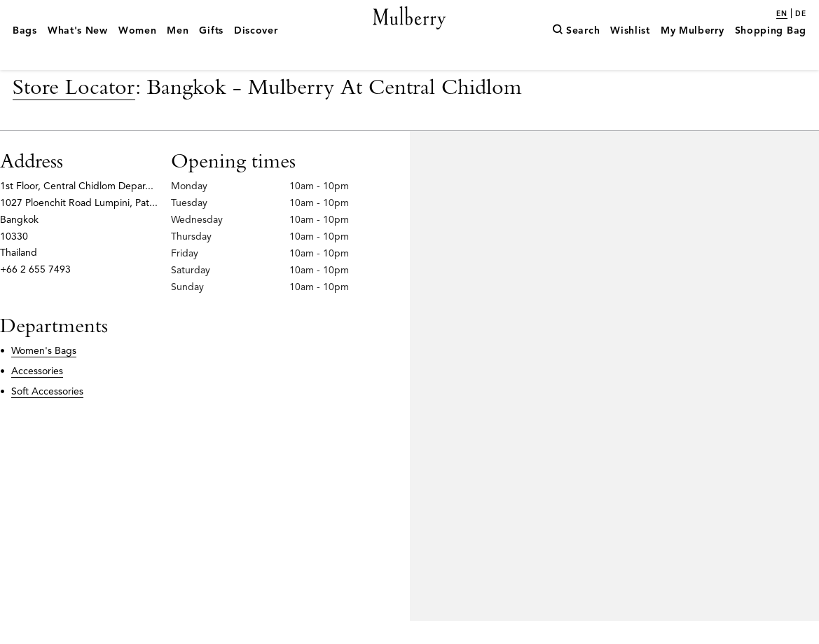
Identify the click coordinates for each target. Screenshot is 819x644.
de (801, 14)
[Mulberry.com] (409, 34)
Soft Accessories (47, 414)
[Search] (576, 51)
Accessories (37, 393)
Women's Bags (44, 374)
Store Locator (74, 109)
